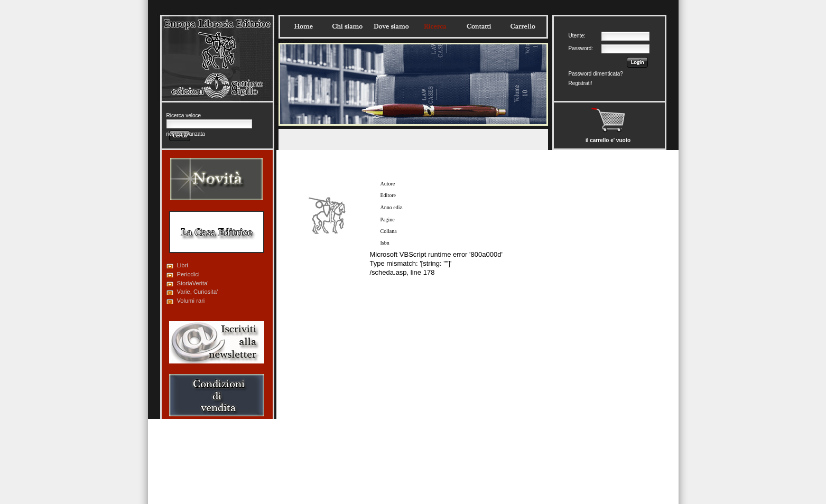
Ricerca (435, 26)
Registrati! (581, 83)
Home (303, 26)
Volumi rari (191, 301)
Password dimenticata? (596, 74)
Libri (183, 265)
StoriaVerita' (193, 283)
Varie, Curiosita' (198, 292)
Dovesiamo (391, 26)
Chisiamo (347, 26)
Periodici (188, 274)
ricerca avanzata (186, 134)
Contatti (479, 26)
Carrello (523, 26)
